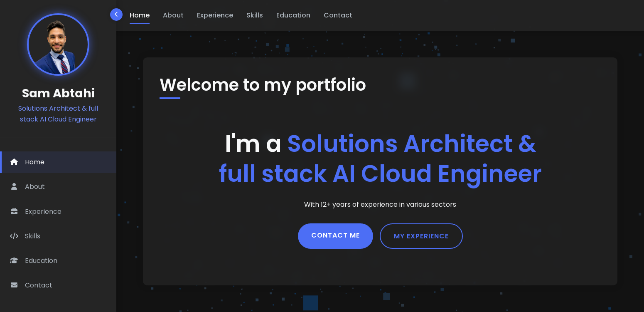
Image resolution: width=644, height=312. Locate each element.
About (173, 15)
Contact (338, 15)
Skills (255, 15)
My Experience (421, 236)
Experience (215, 15)
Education (293, 15)
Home (140, 15)
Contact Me (336, 235)
